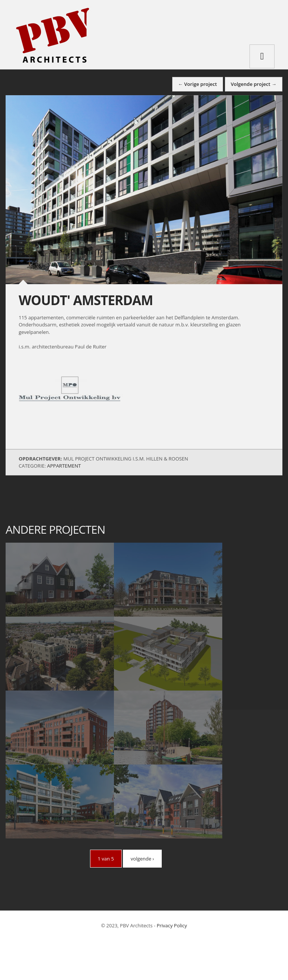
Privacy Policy (172, 925)
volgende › (142, 859)
